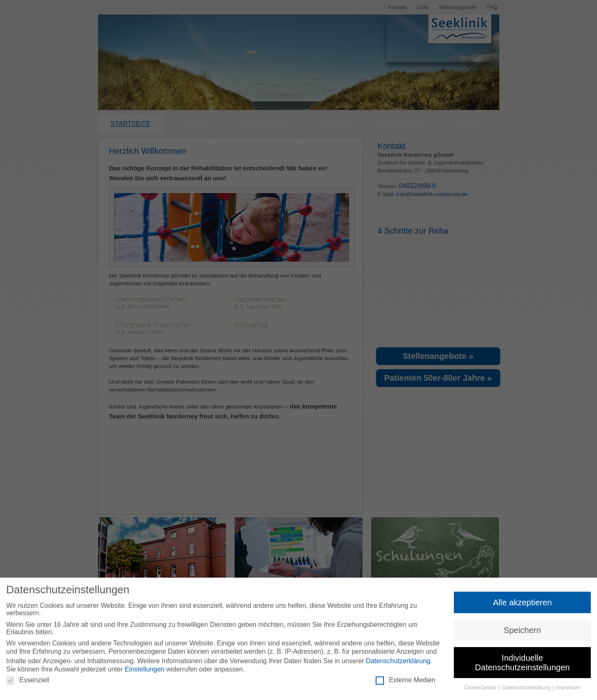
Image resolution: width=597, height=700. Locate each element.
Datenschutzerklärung (398, 661)
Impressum (568, 688)
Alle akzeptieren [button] (522, 602)
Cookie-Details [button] (481, 688)
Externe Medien (405, 680)
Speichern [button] (523, 630)
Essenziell (28, 680)
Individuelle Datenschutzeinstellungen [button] (522, 662)
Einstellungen (144, 669)
